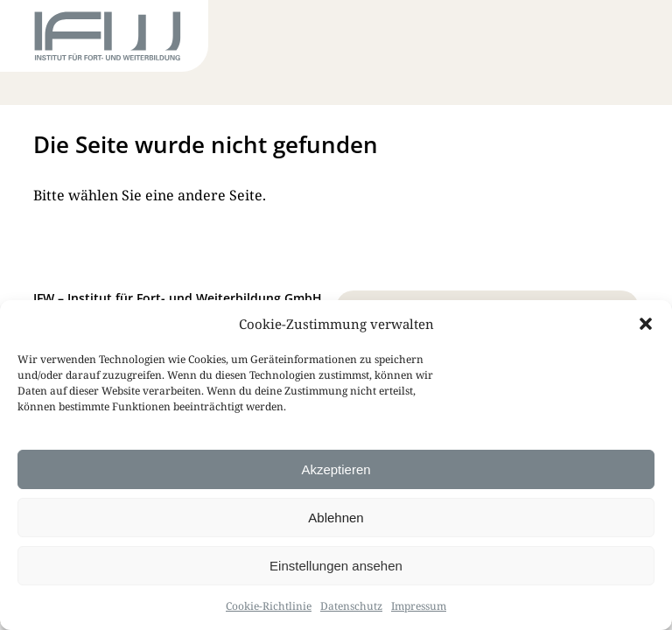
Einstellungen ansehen (336, 566)
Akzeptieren (336, 469)
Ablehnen (336, 518)
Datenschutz (351, 606)
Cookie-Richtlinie (269, 606)
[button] (646, 324)
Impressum (419, 606)
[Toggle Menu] (607, 39)
